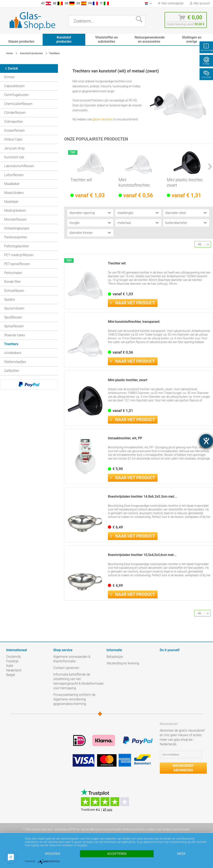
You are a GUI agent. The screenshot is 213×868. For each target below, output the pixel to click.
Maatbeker (12, 184)
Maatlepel (11, 202)
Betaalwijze (115, 657)
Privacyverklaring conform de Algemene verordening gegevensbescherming (74, 699)
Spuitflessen (13, 317)
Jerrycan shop (14, 148)
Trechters (11, 344)
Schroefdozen (14, 291)
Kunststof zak (14, 157)
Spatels (10, 300)
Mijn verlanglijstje (171, 3)
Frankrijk (12, 661)
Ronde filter (12, 282)
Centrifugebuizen (16, 95)
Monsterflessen (15, 219)
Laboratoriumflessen (19, 166)
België (11, 675)
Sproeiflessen (14, 326)
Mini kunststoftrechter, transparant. (134, 183)
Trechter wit (81, 180)
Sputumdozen (14, 308)
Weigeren (52, 854)
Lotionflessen (14, 175)
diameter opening (82, 213)
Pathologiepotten (17, 246)
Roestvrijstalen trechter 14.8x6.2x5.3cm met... (142, 496)
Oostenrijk (14, 657)
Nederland (14, 670)
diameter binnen (81, 233)
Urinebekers (13, 353)
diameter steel (176, 213)
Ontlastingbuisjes (17, 228)
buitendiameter (176, 223)
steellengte (125, 213)
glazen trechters (103, 119)
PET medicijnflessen (19, 255)
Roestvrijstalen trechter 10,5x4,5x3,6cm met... (142, 555)
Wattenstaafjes (15, 362)
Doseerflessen (14, 130)
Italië (10, 666)
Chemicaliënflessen (18, 104)
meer (181, 854)
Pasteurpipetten (16, 237)
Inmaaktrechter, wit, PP (125, 438)
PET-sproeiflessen (17, 264)
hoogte (74, 223)
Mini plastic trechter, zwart (185, 182)
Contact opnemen (66, 668)
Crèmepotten (14, 122)
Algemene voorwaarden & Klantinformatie (72, 659)
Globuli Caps (13, 139)
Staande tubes (15, 335)
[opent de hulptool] (206, 441)
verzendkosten (91, 829)
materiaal (124, 223)
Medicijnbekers (15, 211)
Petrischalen (13, 273)
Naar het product (133, 303)
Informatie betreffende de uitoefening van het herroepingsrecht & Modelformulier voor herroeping (78, 681)
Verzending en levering (123, 663)
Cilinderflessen (15, 113)
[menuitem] (4, 3)
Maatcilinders (14, 193)
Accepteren (117, 854)
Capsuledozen (14, 86)
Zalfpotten (12, 371)
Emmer (9, 77)
